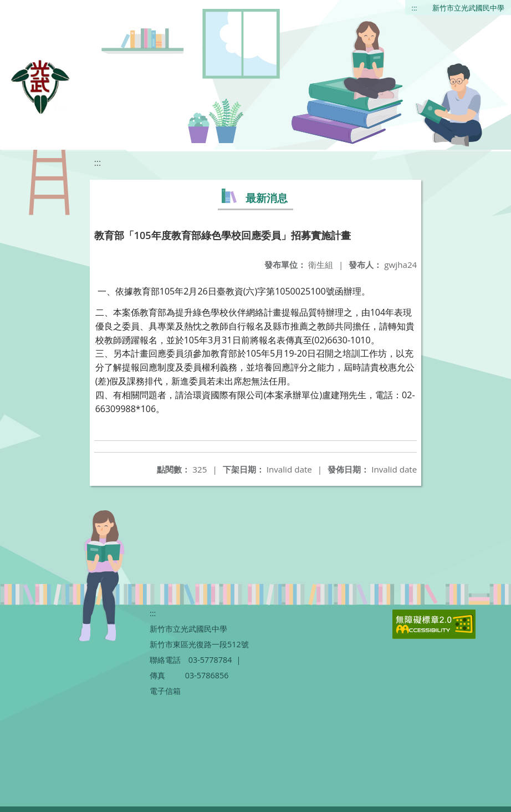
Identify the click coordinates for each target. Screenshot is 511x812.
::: (415, 8)
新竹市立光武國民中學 (468, 8)
